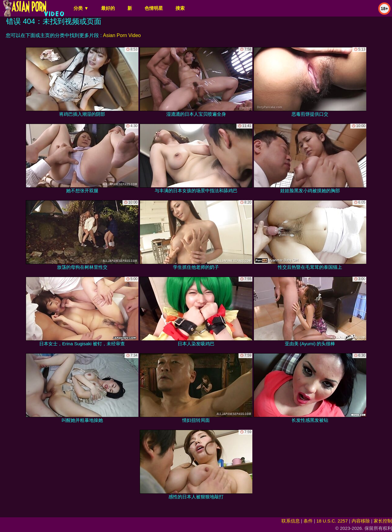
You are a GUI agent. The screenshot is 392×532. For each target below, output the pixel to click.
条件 (308, 521)
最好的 (108, 8)
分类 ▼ (81, 8)
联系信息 (291, 521)
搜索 (180, 8)
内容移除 (361, 521)
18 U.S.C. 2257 (332, 521)
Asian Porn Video (122, 35)
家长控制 (383, 521)
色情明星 (154, 8)
